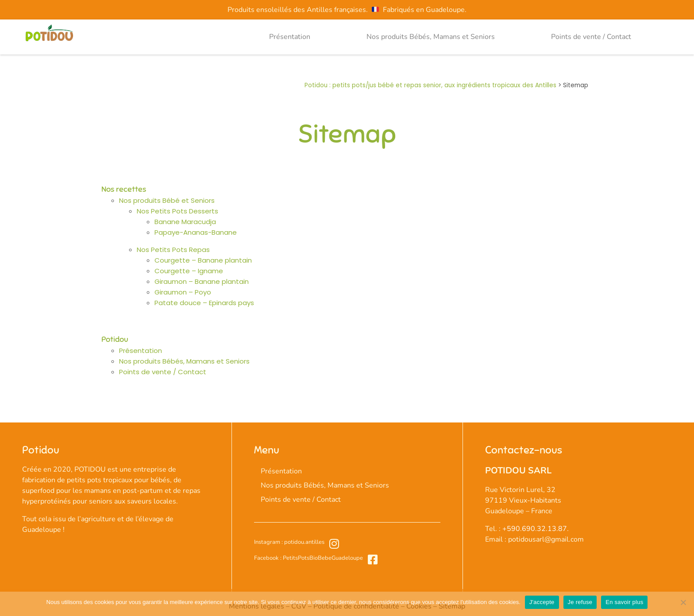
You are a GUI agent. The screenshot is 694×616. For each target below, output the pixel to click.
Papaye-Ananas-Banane (196, 232)
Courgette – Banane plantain (203, 260)
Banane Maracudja (185, 222)
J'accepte (542, 602)
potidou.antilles (304, 542)
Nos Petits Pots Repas (173, 250)
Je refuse (580, 602)
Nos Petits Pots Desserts (177, 211)
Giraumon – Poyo (183, 292)
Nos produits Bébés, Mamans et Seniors (431, 37)
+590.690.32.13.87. (536, 529)
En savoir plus (624, 602)
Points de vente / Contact (591, 37)
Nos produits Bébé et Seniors (167, 200)
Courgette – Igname (189, 271)
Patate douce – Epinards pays (204, 303)
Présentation (290, 37)
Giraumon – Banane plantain (202, 281)
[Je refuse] (683, 602)
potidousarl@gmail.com (546, 539)
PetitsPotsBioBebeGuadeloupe (322, 558)
